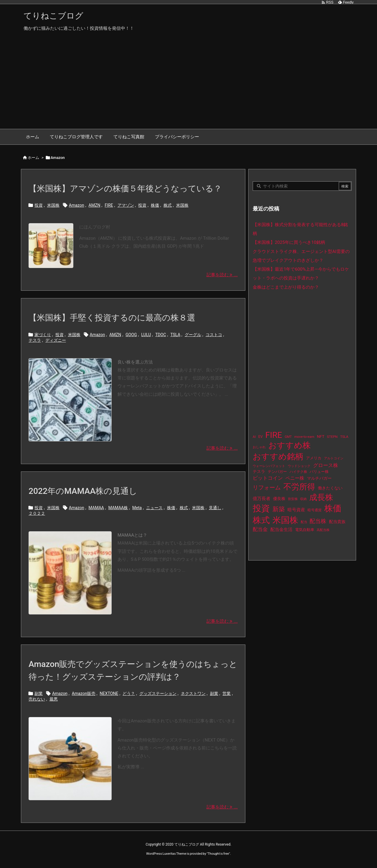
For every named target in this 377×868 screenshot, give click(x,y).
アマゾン (126, 205)
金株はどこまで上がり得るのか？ (286, 287)
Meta (137, 508)
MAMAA (96, 508)
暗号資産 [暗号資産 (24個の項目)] (296, 510)
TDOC (161, 335)
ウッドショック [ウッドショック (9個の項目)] (299, 466)
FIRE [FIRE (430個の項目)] (274, 435)
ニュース (154, 508)
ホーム (33, 158)
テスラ (35, 340)
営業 (226, 693)
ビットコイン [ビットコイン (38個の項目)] (268, 478)
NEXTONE (109, 693)
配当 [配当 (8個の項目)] (304, 522)
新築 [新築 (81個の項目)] (279, 509)
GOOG (131, 335)
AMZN (95, 205)
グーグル (193, 335)
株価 (155, 205)
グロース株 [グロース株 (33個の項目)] (326, 465)
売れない (37, 699)
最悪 (54, 699)
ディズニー (56, 340)
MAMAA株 (118, 508)
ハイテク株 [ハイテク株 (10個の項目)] (298, 472)
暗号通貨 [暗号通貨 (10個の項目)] (315, 510)
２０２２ (37, 513)
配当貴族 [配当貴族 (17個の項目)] (337, 522)
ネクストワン (193, 693)
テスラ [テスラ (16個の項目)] (259, 471)
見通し (215, 508)
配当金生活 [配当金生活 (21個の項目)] (281, 530)
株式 (168, 205)
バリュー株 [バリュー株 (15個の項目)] (319, 472)
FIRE (109, 205)
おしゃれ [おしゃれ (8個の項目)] (259, 447)
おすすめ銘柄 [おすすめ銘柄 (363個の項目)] (278, 457)
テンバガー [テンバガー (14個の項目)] (277, 472)
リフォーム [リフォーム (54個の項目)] (267, 488)
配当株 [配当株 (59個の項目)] (318, 521)
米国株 (53, 205)
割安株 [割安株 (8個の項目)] (293, 499)
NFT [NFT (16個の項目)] (321, 436)
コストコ (214, 335)
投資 (39, 205)
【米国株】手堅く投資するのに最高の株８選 (112, 318)
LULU (146, 335)
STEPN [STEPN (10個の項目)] (332, 437)
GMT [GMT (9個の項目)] (288, 437)
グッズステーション (158, 693)
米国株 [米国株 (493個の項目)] (285, 520)
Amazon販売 (84, 693)
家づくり (43, 335)
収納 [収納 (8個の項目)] (303, 499)
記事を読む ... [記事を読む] (222, 275)
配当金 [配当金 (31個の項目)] (260, 529)
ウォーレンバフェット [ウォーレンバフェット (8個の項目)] (269, 466)
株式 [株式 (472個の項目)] (261, 520)
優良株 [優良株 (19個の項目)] (279, 499)
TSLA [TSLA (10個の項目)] (344, 437)
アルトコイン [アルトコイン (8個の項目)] (334, 458)
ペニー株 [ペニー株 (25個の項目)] (295, 478)
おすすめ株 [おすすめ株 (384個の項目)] (290, 445)
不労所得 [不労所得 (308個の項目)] (299, 487)
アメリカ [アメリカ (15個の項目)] (314, 458)
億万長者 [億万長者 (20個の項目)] (262, 499)
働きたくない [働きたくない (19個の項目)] (330, 488)
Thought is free (218, 854)
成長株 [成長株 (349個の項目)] (321, 497)
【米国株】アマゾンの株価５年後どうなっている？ (125, 189)
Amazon (77, 205)
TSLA (175, 335)
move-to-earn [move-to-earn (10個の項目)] (304, 437)
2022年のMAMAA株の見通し (83, 491)
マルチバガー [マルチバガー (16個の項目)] (319, 478)
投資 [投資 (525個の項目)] (261, 508)
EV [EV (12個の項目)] (261, 437)
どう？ (129, 693)
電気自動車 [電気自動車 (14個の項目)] (305, 530)
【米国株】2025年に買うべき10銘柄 (289, 242)
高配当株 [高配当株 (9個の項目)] (323, 530)
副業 (39, 693)
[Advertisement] (188, 85)
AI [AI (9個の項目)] (254, 437)
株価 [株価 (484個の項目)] (333, 508)
